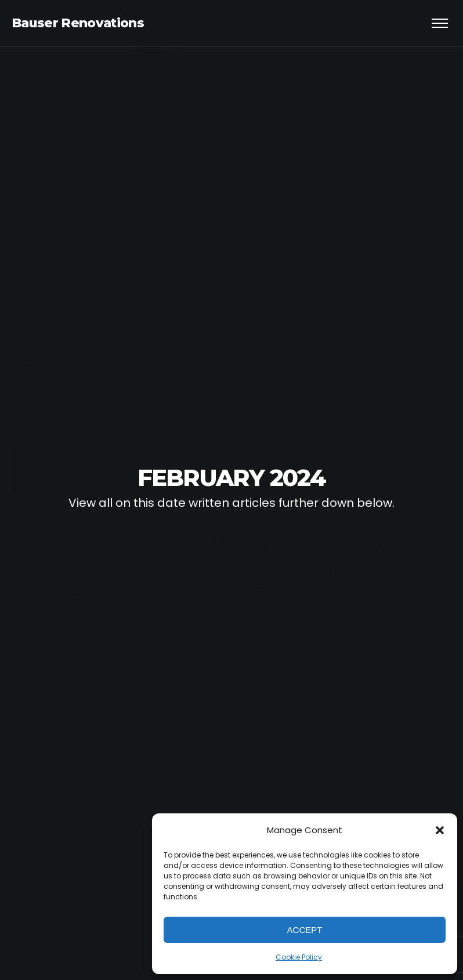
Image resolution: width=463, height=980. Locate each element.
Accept (305, 930)
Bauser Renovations (78, 23)
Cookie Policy (299, 957)
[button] (440, 830)
